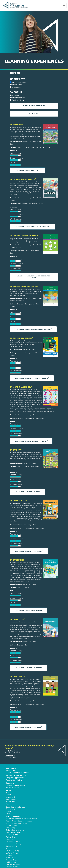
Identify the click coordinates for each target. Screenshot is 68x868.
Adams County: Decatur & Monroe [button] (19, 821)
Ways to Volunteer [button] (13, 770)
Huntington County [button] (14, 844)
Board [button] (8, 795)
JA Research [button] (11, 797)
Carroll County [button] (12, 826)
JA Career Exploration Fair (25, 235)
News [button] (8, 804)
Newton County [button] (12, 860)
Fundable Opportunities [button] (15, 785)
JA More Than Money (21, 387)
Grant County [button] (11, 839)
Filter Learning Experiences (34, 106)
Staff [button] (8, 793)
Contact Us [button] (10, 756)
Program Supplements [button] (15, 778)
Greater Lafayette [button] (13, 842)
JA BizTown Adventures (23, 179)
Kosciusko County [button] (13, 849)
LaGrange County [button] (13, 851)
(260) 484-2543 (10, 758)
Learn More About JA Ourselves (28, 727)
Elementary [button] (11, 809)
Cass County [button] (11, 828)
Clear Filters (34, 114)
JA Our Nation (18, 560)
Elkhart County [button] (12, 835)
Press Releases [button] (12, 799)
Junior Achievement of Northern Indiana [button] (21, 819)
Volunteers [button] (11, 768)
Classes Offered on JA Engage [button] (17, 773)
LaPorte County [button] (12, 853)
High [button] (8, 814)
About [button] (9, 791)
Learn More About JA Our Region (29, 668)
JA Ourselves (17, 677)
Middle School (17, 85)
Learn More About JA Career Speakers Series (33, 329)
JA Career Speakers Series (24, 287)
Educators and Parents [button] (16, 776)
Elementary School (19, 82)
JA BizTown (17, 125)
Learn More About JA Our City (28, 492)
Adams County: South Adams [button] (17, 823)
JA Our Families (18, 501)
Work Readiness (18, 100)
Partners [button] (10, 783)
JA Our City (16, 450)
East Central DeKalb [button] (14, 832)
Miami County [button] (11, 858)
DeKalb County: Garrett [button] (15, 830)
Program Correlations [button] (14, 780)
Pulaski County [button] (12, 867)
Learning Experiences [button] (16, 807)
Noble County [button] (11, 862)
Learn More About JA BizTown (28, 170)
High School (17, 87)
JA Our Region (18, 619)
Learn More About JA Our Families (29, 551)
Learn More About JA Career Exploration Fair (34, 277)
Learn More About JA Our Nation (29, 610)
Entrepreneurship (19, 98)
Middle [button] (9, 811)
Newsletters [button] (11, 802)
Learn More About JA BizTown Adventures (33, 226)
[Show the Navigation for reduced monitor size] (64, 6)
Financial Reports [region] (13, 788)
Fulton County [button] (12, 837)
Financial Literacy (18, 95)
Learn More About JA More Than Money (31, 441)
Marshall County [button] (12, 855)
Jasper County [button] (12, 846)
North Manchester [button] (13, 864)
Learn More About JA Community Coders (32, 378)
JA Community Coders (22, 338)
